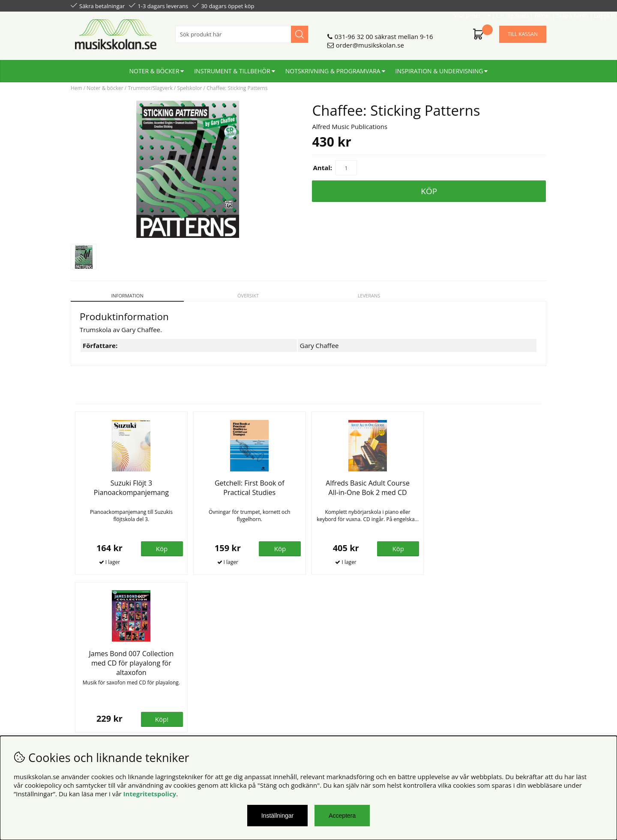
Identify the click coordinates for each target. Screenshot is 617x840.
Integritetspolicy (150, 794)
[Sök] (242, 31)
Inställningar (278, 816)
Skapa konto (502, 5)
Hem (76, 88)
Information (127, 295)
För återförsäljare (217, 682)
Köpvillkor (85, 665)
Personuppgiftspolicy (102, 673)
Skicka (530, 703)
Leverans (369, 295)
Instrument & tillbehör (232, 67)
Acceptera (342, 816)
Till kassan (523, 31)
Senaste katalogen (219, 673)
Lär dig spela (442, 5)
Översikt (248, 295)
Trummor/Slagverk (150, 88)
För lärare (206, 690)
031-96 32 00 (354, 33)
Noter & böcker (154, 67)
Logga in (534, 5)
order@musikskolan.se (370, 42)
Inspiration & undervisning (439, 67)
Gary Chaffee (319, 345)
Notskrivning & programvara (333, 67)
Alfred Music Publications (350, 126)
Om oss (203, 665)
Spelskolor (189, 88)
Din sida (83, 682)
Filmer (472, 5)
